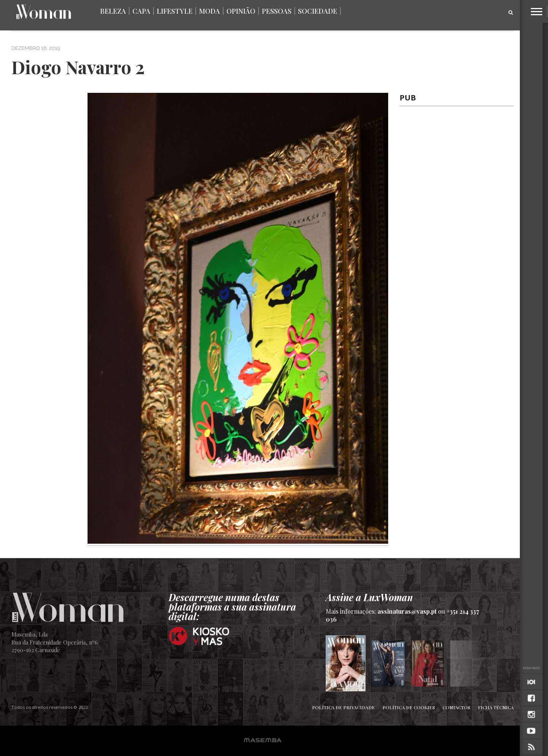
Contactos (456, 707)
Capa (141, 11)
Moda (209, 11)
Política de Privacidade (343, 707)
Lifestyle (175, 11)
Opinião (241, 11)
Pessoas (277, 11)
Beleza (113, 11)
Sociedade (318, 11)
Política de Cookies (409, 707)
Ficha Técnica (496, 707)
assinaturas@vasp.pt (407, 611)
